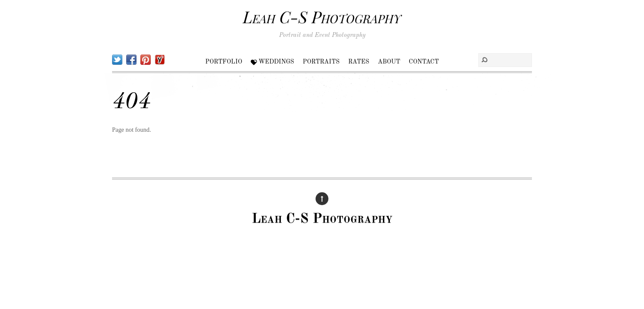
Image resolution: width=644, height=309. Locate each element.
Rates (359, 62)
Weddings (272, 62)
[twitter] (117, 60)
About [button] (389, 62)
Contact (424, 62)
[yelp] (160, 60)
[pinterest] (146, 60)
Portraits (321, 62)
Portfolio (224, 62)
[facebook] (131, 60)
